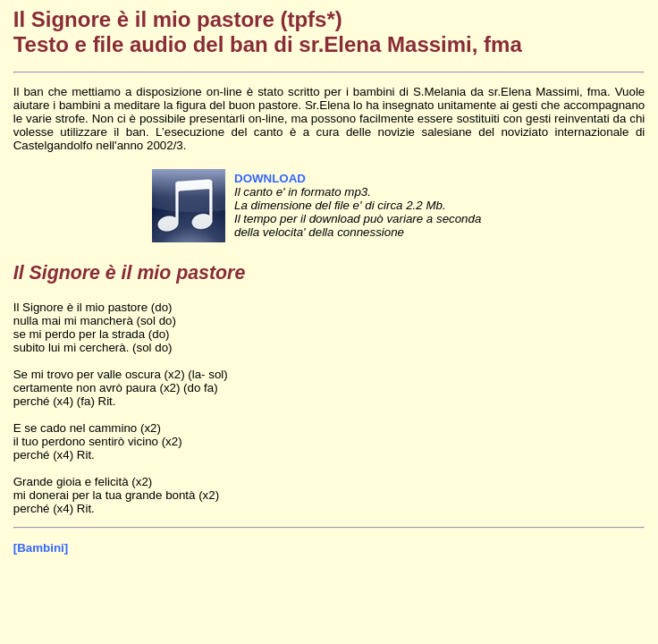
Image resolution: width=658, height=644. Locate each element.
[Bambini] (41, 548)
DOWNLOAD (270, 178)
